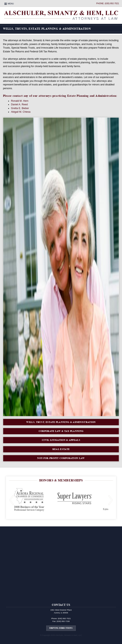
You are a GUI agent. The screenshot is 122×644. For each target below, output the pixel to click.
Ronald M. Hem (20, 101)
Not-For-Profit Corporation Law (61, 458)
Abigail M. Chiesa (21, 112)
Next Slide (111, 500)
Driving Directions (61, 628)
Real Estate (61, 449)
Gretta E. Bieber (20, 108)
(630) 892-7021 (64, 618)
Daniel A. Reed (19, 104)
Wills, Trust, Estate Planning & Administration (61, 422)
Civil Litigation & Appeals (61, 440)
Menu (11, 4)
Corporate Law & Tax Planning (61, 431)
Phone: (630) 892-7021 (108, 3)
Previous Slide (11, 500)
